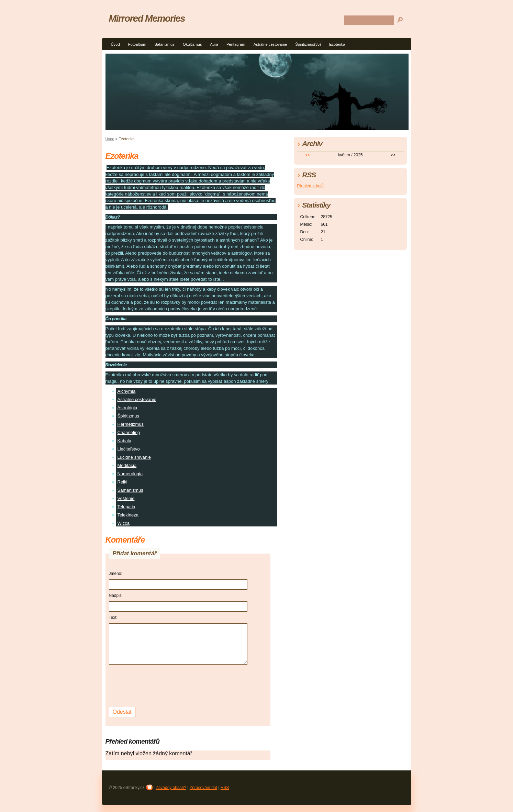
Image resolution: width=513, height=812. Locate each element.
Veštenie (126, 498)
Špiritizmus (129, 416)
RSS (225, 788)
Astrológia (127, 408)
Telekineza (128, 515)
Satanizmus (164, 44)
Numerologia (130, 474)
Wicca (124, 523)
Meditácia (127, 465)
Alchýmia (127, 391)
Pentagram (236, 44)
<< (308, 155)
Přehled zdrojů (310, 186)
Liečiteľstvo (129, 449)
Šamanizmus (130, 490)
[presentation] (161, 685)
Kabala (124, 441)
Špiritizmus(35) (308, 44)
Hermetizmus (131, 424)
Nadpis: (116, 596)
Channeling (129, 432)
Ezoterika (337, 44)
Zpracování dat (203, 788)
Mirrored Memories (147, 18)
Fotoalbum (137, 44)
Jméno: (116, 574)
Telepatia (126, 507)
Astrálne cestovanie (270, 44)
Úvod (115, 44)
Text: (113, 618)
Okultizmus (192, 44)
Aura (214, 44)
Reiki (122, 482)
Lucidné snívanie (134, 457)
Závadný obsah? (171, 788)
